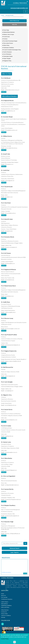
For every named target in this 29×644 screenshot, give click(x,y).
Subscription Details (7, 56)
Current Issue (6, 37)
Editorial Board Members (9, 32)
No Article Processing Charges (10, 41)
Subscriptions (4, 604)
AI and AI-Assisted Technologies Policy (12, 50)
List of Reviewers (7, 54)
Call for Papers (5, 602)
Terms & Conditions (6, 615)
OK (15, 642)
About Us (3, 595)
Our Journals (4, 597)
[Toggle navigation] (26, 11)
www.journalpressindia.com (19, 8)
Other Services (5, 610)
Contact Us (4, 612)
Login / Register (15, 552)
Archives (5, 39)
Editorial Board (9, 15)
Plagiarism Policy (7, 61)
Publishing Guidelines (6, 605)
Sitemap (3, 617)
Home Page (6, 30)
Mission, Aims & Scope (8, 34)
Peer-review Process (8, 43)
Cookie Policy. (5, 639)
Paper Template (6, 59)
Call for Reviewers (7, 52)
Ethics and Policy (5, 607)
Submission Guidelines (8, 48)
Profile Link (4, 92)
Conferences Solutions (7, 599)
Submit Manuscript (14, 21)
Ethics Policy (6, 45)
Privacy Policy (4, 614)
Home (3, 15)
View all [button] (25, 573)
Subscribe (14, 25)
